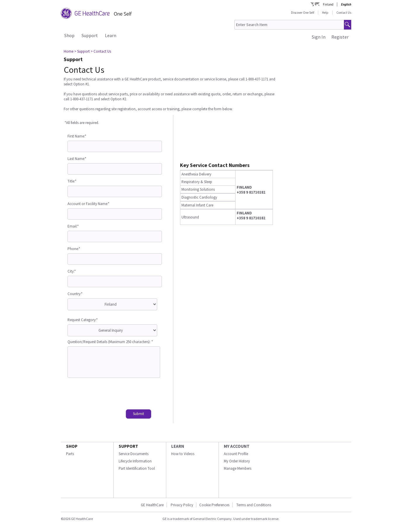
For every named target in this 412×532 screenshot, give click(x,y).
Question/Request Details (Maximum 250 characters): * (110, 342)
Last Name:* (77, 159)
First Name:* (77, 136)
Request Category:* (83, 320)
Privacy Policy (181, 505)
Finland (328, 4)
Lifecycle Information (135, 461)
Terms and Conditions (254, 505)
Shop (69, 35)
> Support (82, 51)
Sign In (319, 37)
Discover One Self (303, 13)
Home (69, 51)
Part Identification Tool (137, 468)
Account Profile (236, 454)
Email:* (73, 226)
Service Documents (134, 454)
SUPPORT (128, 446)
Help (325, 13)
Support (90, 35)
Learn (111, 35)
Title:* (72, 181)
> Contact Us (101, 51)
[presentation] (112, 394)
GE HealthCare (152, 505)
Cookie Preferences (214, 505)
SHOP (72, 446)
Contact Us (344, 13)
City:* (72, 271)
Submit (139, 414)
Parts (70, 454)
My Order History (237, 461)
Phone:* (74, 249)
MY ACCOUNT (237, 446)
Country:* (75, 294)
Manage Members (238, 468)
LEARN (178, 446)
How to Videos (183, 454)
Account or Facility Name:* (88, 204)
